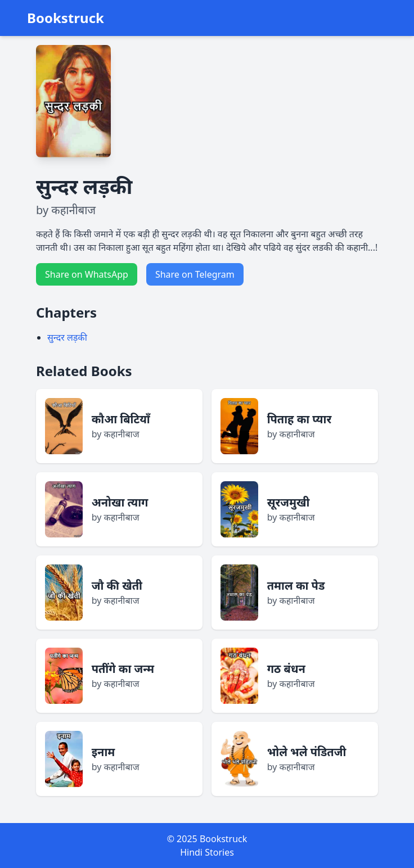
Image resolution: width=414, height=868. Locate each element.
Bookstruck (66, 18)
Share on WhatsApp (87, 274)
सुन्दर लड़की (67, 337)
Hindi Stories (207, 852)
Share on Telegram (195, 274)
